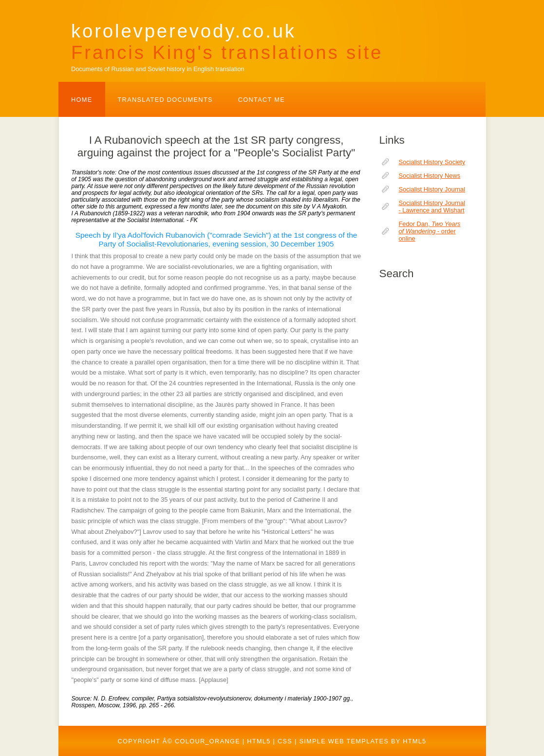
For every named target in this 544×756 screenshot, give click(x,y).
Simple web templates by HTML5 (363, 741)
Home (82, 100)
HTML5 (259, 741)
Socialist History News (430, 176)
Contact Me (262, 100)
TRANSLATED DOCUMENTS (165, 100)
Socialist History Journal (432, 189)
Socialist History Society (432, 162)
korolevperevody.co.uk (227, 42)
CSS (285, 741)
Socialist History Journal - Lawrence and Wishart (432, 207)
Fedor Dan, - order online (430, 231)
